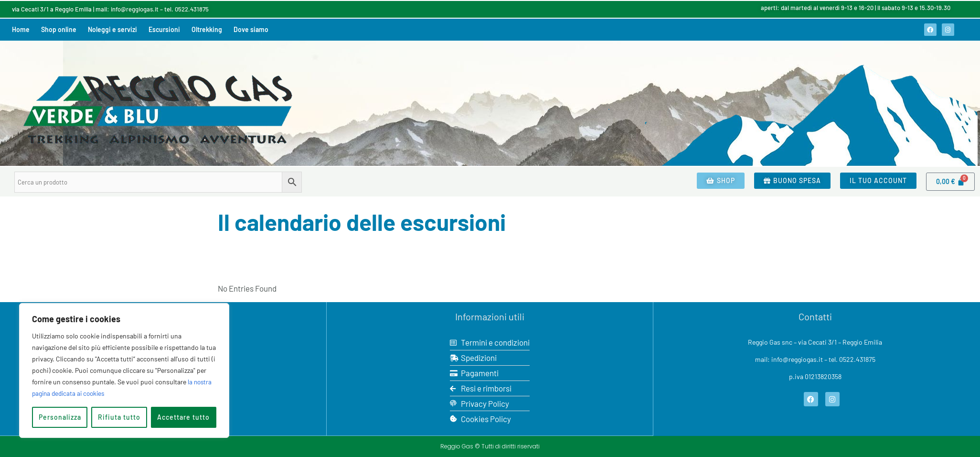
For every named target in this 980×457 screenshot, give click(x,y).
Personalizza (60, 417)
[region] (124, 370)
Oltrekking (207, 29)
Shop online (59, 29)
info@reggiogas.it (135, 9)
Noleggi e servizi (112, 29)
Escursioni (164, 29)
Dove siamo (251, 29)
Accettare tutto (183, 417)
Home (21, 29)
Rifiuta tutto (119, 417)
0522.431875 (192, 9)
